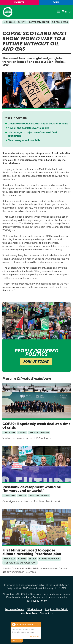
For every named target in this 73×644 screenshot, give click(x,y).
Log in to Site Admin (57, 609)
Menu (66, 11)
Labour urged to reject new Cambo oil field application (32, 134)
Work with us (35, 609)
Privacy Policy (39, 601)
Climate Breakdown (39, 22)
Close (38, 625)
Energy (33, 559)
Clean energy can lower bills (24, 140)
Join (56, 2)
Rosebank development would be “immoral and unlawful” (32, 489)
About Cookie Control (14, 624)
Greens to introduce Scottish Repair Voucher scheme (38, 124)
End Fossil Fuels (60, 22)
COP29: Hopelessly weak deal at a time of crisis (36, 426)
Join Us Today (36, 361)
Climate (22, 22)
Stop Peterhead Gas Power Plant (20, 563)
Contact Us (46, 613)
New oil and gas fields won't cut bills (29, 128)
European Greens (15, 609)
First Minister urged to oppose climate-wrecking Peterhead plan (32, 552)
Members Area (29, 613)
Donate (19, 2)
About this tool (35, 637)
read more (17, 640)
